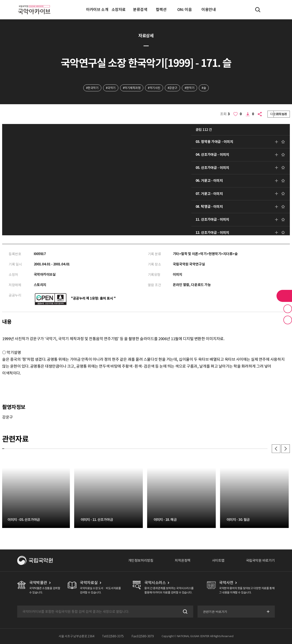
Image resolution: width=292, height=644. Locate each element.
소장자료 (119, 10)
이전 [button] (276, 449)
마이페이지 (270, 10)
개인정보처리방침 (141, 560)
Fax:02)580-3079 (143, 636)
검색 (185, 612)
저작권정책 (183, 560)
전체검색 (258, 10)
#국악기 (111, 88)
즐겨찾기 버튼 (288, 309)
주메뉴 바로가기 (0, 0)
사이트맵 (218, 560)
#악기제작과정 (132, 88)
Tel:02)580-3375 (113, 636)
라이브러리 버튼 (284, 296)
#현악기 (189, 88)
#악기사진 (154, 88)
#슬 (204, 88)
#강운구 (172, 88)
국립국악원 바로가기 (260, 560)
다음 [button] (286, 449)
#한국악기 (92, 88)
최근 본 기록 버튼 (288, 320)
